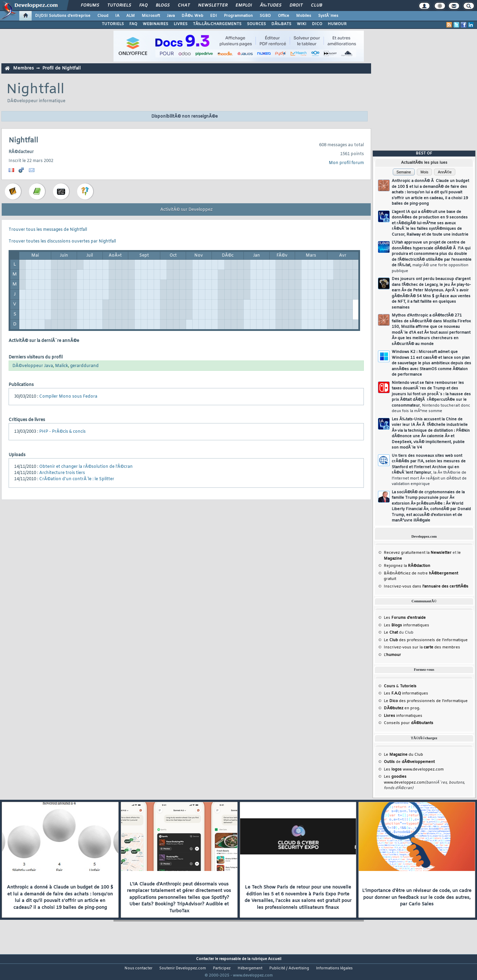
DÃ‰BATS (281, 24)
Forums (90, 6)
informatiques (403, 716)
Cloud (103, 16)
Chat (184, 6)
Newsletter (213, 6)
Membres (23, 68)
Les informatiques (406, 625)
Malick (62, 366)
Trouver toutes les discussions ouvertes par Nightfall (62, 241)
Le (391, 633)
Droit (296, 6)
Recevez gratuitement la (418, 553)
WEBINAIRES (155, 24)
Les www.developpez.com (414, 769)
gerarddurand (84, 366)
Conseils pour (409, 723)
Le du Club (403, 755)
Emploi (244, 6)
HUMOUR (337, 24)
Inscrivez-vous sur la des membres (422, 647)
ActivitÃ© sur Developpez (186, 210)
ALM (131, 16)
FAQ (143, 6)
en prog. (402, 708)
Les (405, 618)
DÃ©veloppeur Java (33, 366)
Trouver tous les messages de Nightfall (48, 230)
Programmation (238, 16)
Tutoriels (119, 6)
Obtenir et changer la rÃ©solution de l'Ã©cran (86, 467)
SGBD (265, 16)
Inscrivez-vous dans (426, 586)
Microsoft (151, 16)
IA (117, 16)
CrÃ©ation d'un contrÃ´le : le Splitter (77, 479)
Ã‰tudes (271, 6)
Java (171, 16)
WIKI (302, 24)
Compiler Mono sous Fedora (68, 397)
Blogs (163, 6)
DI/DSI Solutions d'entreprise (63, 16)
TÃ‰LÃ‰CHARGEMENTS (217, 24)
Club (316, 6)
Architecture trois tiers (62, 473)
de (409, 762)
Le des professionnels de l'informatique (426, 640)
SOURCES (256, 24)
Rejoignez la (407, 566)
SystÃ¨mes (328, 16)
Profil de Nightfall (62, 68)
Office (284, 16)
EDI (214, 16)
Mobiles (304, 16)
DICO (317, 24)
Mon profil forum (346, 163)
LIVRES (181, 24)
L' (392, 655)
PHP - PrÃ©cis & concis (62, 432)
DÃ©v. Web (192, 16)
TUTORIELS (113, 24)
